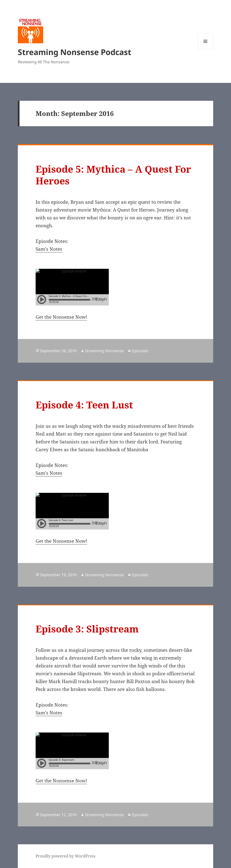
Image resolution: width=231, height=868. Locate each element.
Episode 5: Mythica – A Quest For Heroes (113, 175)
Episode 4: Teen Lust (84, 405)
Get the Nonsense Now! (61, 317)
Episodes (140, 351)
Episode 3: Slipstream (87, 629)
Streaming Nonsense (104, 351)
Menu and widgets (206, 49)
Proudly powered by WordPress (65, 856)
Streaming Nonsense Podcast (75, 52)
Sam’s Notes (49, 249)
